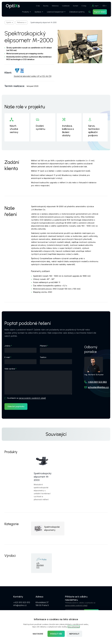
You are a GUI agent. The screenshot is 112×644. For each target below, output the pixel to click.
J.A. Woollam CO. (40, 566)
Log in (94, 6)
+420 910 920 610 (22, 603)
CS (103, 6)
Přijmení (43, 346)
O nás (37, 6)
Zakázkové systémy (76, 12)
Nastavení (38, 634)
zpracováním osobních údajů (32, 398)
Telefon (43, 357)
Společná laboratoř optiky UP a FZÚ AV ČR (33, 76)
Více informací (74, 627)
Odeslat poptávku (16, 406)
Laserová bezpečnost (55, 12)
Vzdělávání (65, 6)
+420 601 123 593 (97, 382)
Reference (54, 6)
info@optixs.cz (20, 606)
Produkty (25, 12)
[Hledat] (88, 12)
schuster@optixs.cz (98, 387)
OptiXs (9, 22)
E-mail (7, 357)
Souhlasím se (27, 398)
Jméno (7, 346)
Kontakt (74, 6)
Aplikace (38, 12)
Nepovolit (74, 634)
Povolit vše (56, 634)
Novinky (45, 6)
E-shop (83, 6)
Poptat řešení (99, 12)
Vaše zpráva (10, 369)
